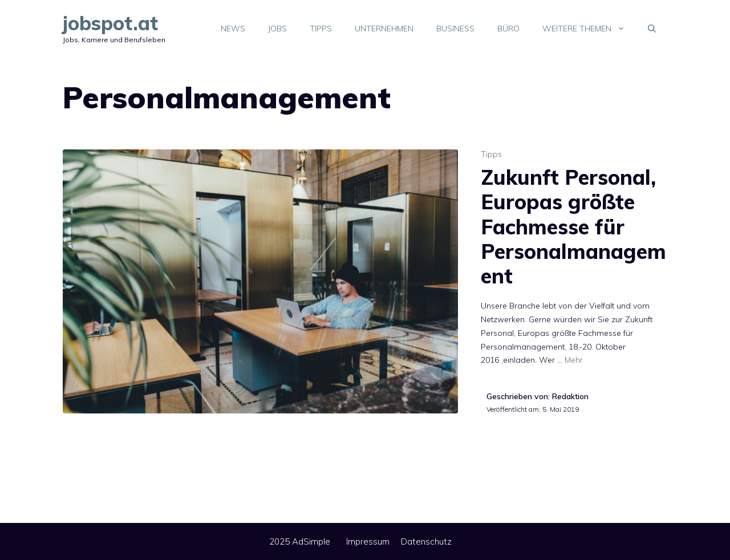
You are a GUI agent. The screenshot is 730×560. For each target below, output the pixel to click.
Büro (508, 29)
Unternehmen (384, 29)
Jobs (277, 29)
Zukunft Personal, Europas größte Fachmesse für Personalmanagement (573, 226)
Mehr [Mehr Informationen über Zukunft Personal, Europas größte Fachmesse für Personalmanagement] (574, 360)
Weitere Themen (589, 29)
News (233, 29)
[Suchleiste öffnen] (652, 29)
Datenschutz (426, 541)
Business (455, 29)
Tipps (321, 29)
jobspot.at (110, 23)
